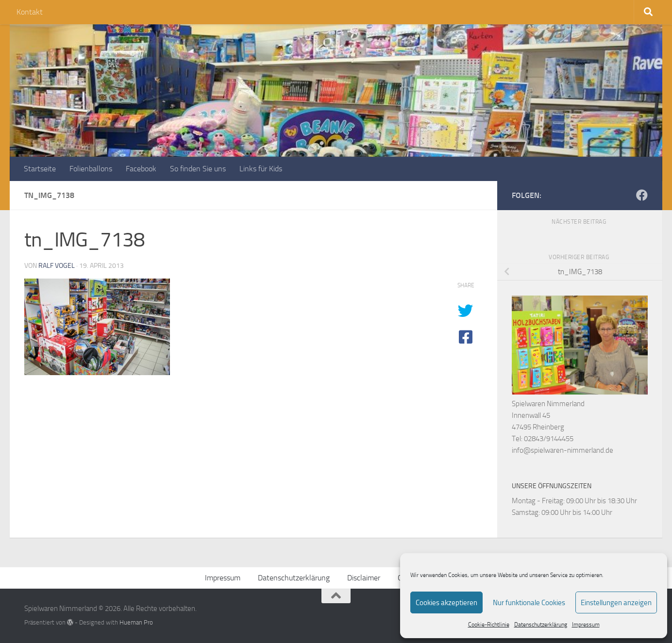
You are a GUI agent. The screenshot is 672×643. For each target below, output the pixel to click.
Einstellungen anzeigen (616, 603)
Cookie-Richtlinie (489, 625)
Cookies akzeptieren (446, 603)
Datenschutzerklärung (541, 625)
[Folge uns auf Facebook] (642, 195)
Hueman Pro (136, 622)
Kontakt (30, 12)
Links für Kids (261, 169)
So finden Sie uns (198, 169)
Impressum (586, 625)
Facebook (141, 169)
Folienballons (91, 169)
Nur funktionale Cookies (529, 603)
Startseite (40, 169)
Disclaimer (364, 578)
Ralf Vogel (57, 266)
